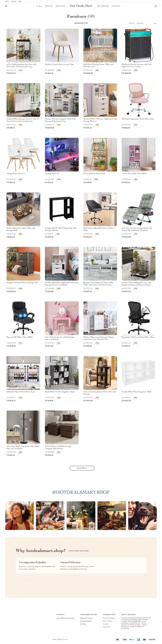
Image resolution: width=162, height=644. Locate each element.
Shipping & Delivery (86, 619)
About (7, 2)
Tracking (83, 625)
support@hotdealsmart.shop (65, 619)
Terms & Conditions (109, 619)
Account (105, 625)
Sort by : (132, 24)
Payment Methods (86, 622)
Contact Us (106, 628)
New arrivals (103, 6)
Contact (14, 2)
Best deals (60, 6)
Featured (116, 6)
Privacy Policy (107, 622)
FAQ (20, 2)
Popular (49, 6)
